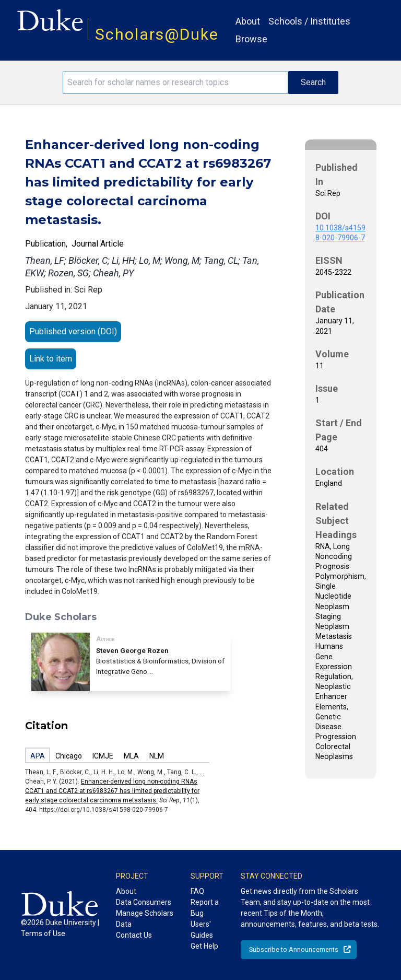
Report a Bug (205, 908)
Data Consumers (144, 902)
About (248, 21)
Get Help (204, 946)
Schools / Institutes (309, 21)
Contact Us (134, 935)
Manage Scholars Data (145, 919)
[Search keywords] (175, 83)
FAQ (197, 891)
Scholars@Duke (157, 34)
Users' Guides (202, 930)
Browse (251, 39)
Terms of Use (43, 934)
